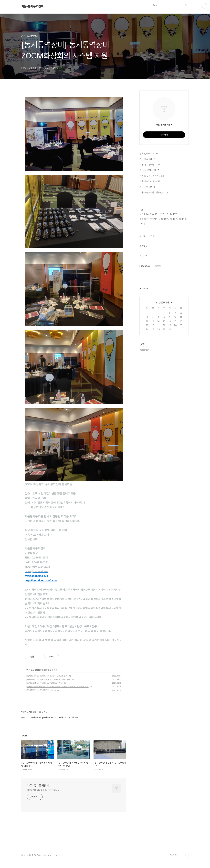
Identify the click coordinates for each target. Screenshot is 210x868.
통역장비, (165, 219)
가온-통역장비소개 (149, 170)
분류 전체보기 (149, 154)
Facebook (145, 266)
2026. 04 (164, 303)
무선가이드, (144, 214)
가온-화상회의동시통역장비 (154, 193)
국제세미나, (155, 219)
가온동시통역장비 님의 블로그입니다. (43, 790)
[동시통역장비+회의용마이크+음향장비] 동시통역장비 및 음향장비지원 (58, 687)
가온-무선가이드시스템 (151, 182)
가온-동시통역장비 (32, 7)
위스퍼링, (154, 214)
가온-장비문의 (147, 187)
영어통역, (174, 219)
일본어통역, (144, 219)
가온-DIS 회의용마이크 (152, 176)
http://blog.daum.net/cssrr (41, 580)
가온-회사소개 (147, 159)
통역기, (142, 224)
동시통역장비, (172, 214)
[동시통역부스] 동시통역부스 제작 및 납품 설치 (47, 676)
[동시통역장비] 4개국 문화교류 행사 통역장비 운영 (49, 679)
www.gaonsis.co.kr (36, 576)
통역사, (162, 214)
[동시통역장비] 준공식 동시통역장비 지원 (45, 683)
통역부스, (183, 219)
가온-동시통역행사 (34, 670)
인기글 (152, 236)
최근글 (142, 236)
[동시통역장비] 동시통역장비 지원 (41, 690)
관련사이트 (172, 855)
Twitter (157, 266)
